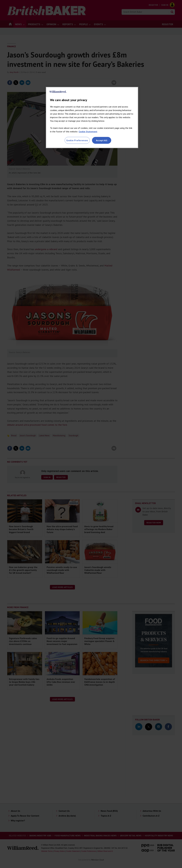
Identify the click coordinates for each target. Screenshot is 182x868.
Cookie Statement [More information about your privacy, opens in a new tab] (88, 132)
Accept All (102, 140)
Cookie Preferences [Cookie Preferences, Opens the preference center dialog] (77, 140)
